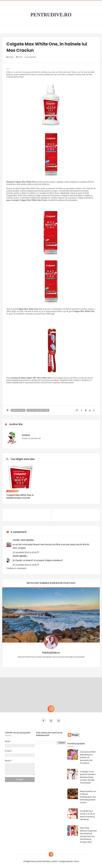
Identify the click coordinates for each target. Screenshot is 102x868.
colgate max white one (38, 410)
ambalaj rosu (18, 410)
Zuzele (16, 556)
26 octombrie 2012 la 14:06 (25, 565)
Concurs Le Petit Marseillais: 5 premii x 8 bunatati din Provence (88, 757)
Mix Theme (74, 861)
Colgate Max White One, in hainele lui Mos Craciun (20, 496)
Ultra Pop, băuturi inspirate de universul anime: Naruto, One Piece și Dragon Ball (88, 834)
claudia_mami (20, 540)
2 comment (30, 57)
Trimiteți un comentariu (16, 568)
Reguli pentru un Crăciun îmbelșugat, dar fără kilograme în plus (88, 796)
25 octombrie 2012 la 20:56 (25, 552)
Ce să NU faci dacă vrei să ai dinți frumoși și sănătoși (87, 814)
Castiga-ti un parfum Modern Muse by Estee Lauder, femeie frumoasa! (88, 776)
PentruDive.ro (51, 15)
